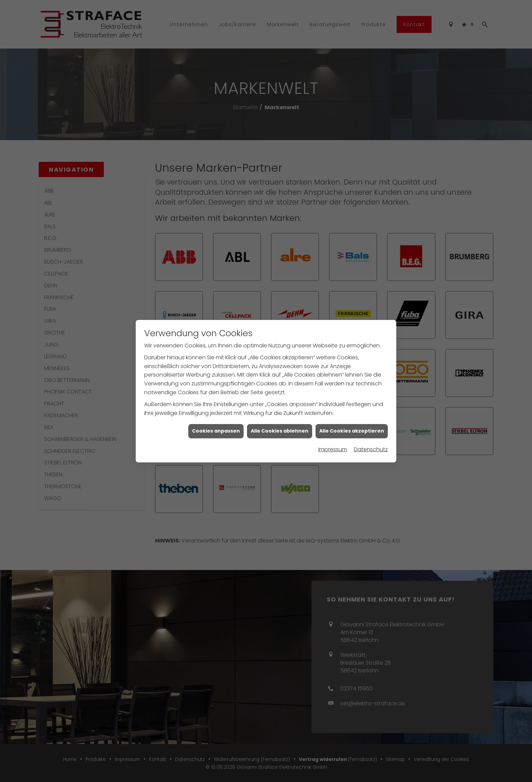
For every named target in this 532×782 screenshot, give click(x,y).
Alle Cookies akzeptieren (352, 431)
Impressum (333, 449)
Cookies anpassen (216, 431)
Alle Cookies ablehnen (280, 431)
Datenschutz (371, 449)
